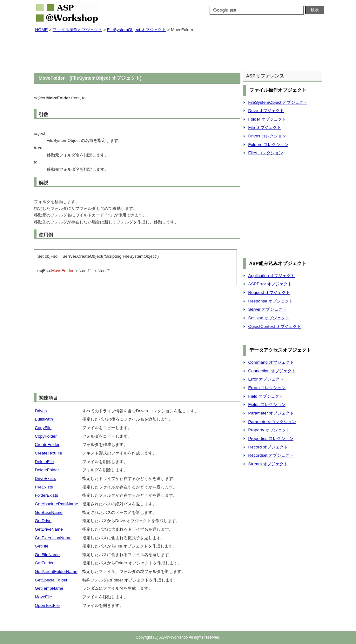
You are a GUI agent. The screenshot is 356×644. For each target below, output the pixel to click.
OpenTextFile (47, 605)
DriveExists (46, 478)
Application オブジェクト (272, 276)
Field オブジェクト (266, 396)
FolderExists (47, 495)
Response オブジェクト (271, 301)
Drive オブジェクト (266, 111)
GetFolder (44, 563)
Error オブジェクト (266, 379)
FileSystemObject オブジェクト (137, 30)
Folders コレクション (268, 145)
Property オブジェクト (269, 430)
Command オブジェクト (271, 362)
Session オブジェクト (269, 318)
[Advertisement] (178, 55)
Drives (41, 411)
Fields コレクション (267, 405)
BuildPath (44, 419)
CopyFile (43, 428)
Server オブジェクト (268, 309)
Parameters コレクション (272, 422)
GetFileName (47, 555)
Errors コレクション (267, 388)
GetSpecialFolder (51, 580)
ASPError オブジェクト (270, 284)
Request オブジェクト (269, 292)
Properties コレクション (271, 438)
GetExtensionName (53, 538)
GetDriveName (49, 529)
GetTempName (49, 588)
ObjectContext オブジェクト (275, 326)
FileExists (44, 487)
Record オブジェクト (268, 447)
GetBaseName (49, 512)
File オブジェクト (265, 127)
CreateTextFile (49, 453)
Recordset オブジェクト (271, 455)
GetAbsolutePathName (57, 504)
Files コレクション (266, 153)
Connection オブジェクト (272, 371)
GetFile (42, 546)
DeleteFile (44, 462)
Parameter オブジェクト (271, 413)
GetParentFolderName (56, 571)
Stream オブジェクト (268, 464)
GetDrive (43, 521)
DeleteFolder (47, 470)
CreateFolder (47, 445)
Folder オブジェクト (267, 119)
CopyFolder (46, 436)
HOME (42, 30)
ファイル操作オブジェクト (77, 30)
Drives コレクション (267, 136)
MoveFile (44, 597)
